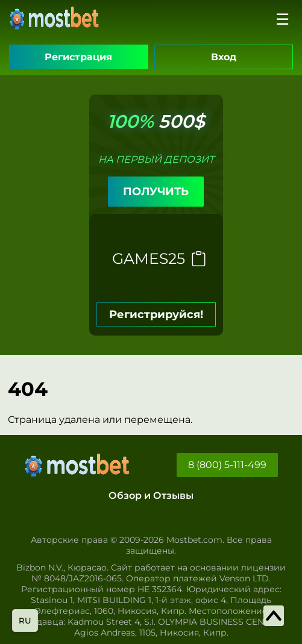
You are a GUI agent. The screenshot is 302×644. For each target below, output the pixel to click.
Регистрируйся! (156, 314)
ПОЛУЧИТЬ (156, 192)
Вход (224, 57)
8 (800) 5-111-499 (227, 465)
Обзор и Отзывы (151, 496)
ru (25, 621)
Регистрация (78, 57)
